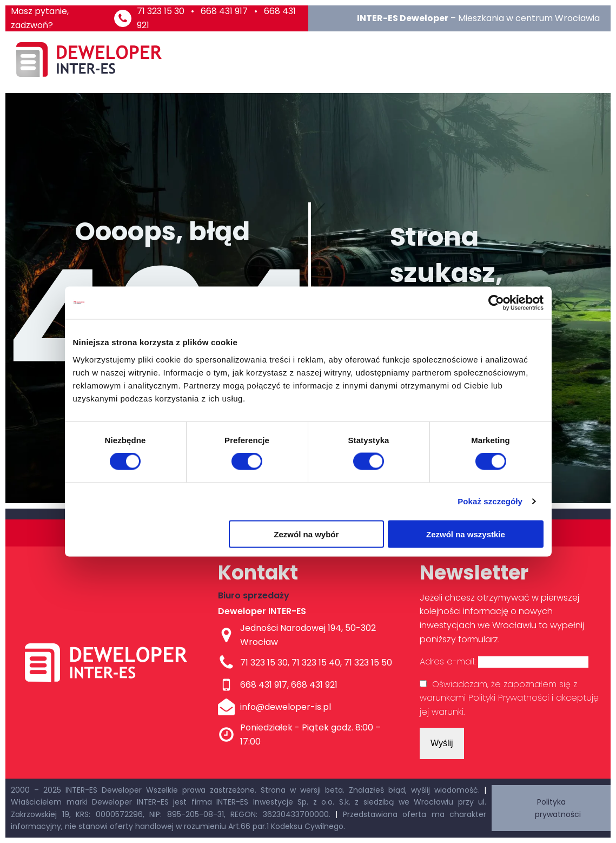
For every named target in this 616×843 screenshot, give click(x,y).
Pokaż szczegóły (490, 501)
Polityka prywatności (558, 808)
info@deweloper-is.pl (286, 707)
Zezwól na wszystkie (466, 534)
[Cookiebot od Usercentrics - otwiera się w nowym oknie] (496, 303)
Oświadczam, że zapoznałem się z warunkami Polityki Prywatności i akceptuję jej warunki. (509, 698)
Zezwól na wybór (306, 534)
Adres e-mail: (504, 661)
